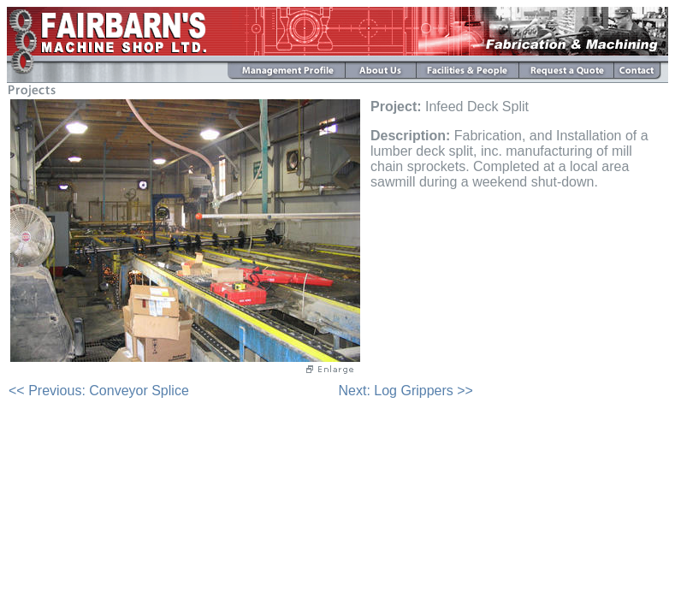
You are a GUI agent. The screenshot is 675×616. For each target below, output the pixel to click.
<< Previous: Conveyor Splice (99, 391)
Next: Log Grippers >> (406, 391)
